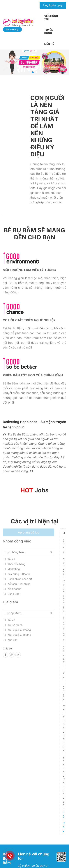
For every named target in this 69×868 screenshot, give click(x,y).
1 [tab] (33, 72)
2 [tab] (36, 72)
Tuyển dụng (49, 32)
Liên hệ (49, 44)
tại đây (64, 821)
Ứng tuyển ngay (53, 5)
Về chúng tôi (51, 18)
